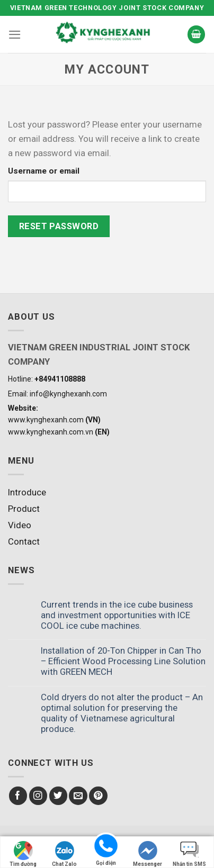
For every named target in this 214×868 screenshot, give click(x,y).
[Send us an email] (78, 796)
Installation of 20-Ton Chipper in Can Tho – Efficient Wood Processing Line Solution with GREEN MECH (123, 661)
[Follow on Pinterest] (98, 796)
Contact (24, 541)
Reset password (59, 226)
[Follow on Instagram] (38, 796)
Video (20, 525)
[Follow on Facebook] (18, 796)
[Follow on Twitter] (59, 796)
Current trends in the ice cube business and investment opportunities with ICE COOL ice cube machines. (117, 615)
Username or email (44, 171)
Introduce (27, 492)
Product (24, 509)
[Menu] (15, 35)
